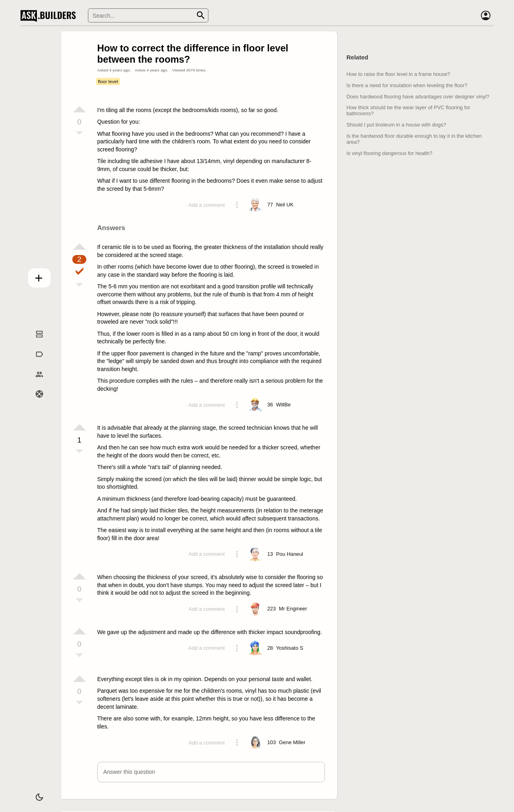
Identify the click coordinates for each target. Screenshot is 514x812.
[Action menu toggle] (237, 205)
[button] (211, 772)
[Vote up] (80, 109)
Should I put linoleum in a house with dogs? (396, 125)
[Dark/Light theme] (35, 794)
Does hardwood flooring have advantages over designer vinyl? (418, 97)
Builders (34, 382)
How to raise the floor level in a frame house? (398, 74)
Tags (34, 363)
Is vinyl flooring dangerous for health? (390, 153)
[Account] (485, 16)
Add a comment (206, 205)
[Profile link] (285, 205)
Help (35, 402)
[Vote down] (80, 134)
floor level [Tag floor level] (108, 81)
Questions (35, 343)
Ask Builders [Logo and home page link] (50, 16)
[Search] (148, 15)
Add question (35, 276)
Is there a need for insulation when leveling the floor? (407, 85)
